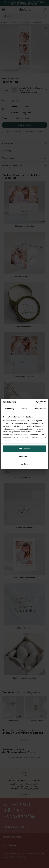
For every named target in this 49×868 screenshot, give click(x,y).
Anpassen (25, 456)
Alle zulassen (24, 449)
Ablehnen (24, 464)
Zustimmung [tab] (9, 409)
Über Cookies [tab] (40, 409)
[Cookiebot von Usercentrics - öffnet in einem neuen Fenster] (36, 402)
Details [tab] (24, 409)
